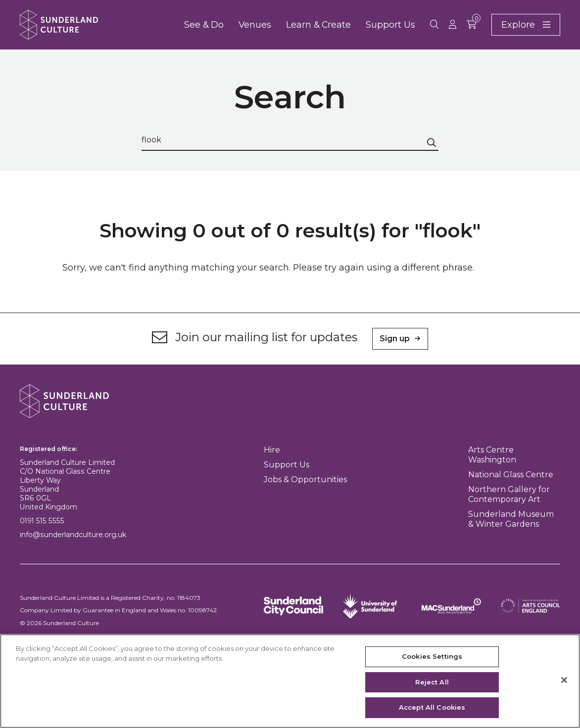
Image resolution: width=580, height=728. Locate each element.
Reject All (432, 682)
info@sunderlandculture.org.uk (73, 535)
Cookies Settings (432, 656)
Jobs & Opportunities (305, 479)
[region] (290, 681)
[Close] (564, 680)
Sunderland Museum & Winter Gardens (511, 519)
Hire (272, 450)
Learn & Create (318, 24)
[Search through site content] (290, 140)
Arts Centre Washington (492, 455)
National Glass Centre (511, 475)
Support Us (390, 24)
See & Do (204, 24)
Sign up (395, 339)
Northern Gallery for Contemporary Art (509, 494)
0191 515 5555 (42, 521)
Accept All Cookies (432, 707)
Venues (255, 24)
